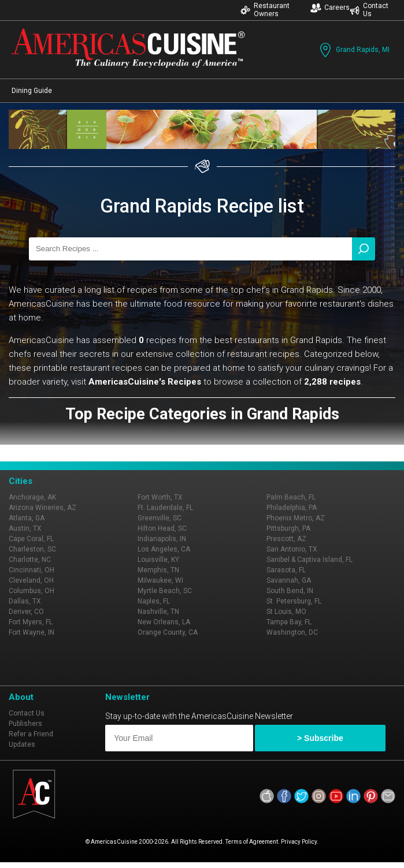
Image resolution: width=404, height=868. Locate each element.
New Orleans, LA (164, 622)
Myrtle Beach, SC (165, 591)
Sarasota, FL (286, 570)
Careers (330, 8)
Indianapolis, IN (162, 539)
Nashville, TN (158, 612)
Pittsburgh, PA (288, 528)
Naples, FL (154, 601)
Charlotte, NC (30, 560)
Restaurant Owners (265, 10)
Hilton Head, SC (162, 528)
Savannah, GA (289, 580)
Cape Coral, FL (31, 539)
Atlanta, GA (27, 518)
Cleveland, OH (31, 580)
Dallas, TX (25, 601)
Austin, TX (25, 528)
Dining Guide (32, 91)
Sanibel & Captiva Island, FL (310, 560)
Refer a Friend (31, 734)
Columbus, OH (31, 591)
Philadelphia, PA (292, 508)
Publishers (25, 724)
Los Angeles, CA (164, 549)
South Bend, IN (290, 591)
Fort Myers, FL (31, 622)
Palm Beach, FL (291, 497)
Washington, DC (292, 632)
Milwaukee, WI (160, 580)
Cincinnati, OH (31, 570)
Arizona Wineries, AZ (42, 508)
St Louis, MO (286, 612)
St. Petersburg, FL (294, 601)
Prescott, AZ (286, 539)
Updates (22, 744)
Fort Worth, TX (160, 497)
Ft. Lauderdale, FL (165, 508)
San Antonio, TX (292, 549)
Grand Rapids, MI (353, 50)
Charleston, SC (32, 549)
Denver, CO (26, 612)
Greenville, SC (160, 518)
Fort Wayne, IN (31, 632)
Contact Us (369, 10)
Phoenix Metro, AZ (296, 518)
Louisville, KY (158, 560)
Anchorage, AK (32, 497)
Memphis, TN (158, 570)
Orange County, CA (168, 632)
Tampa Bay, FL (289, 622)
